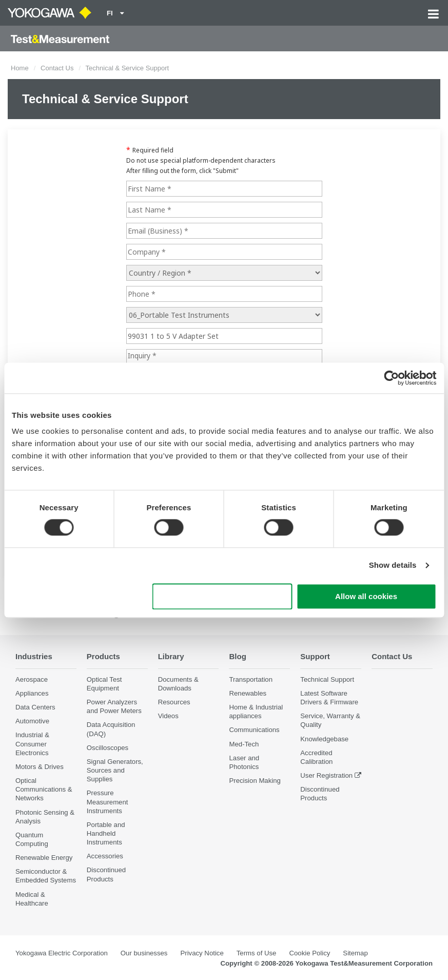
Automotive (32, 722)
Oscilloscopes (108, 748)
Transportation (251, 679)
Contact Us (57, 68)
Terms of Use (257, 954)
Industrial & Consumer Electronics (32, 744)
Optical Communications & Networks (44, 790)
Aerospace (32, 679)
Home (20, 68)
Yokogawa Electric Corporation (62, 954)
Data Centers (35, 708)
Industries (34, 656)
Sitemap (355, 954)
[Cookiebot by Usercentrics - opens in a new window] (391, 378)
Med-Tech (244, 744)
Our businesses (144, 954)
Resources (174, 703)
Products (104, 656)
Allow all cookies (366, 596)
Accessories (105, 857)
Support (315, 656)
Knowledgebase (324, 739)
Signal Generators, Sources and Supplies (115, 771)
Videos (168, 716)
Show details (393, 565)
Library (171, 656)
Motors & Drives (40, 767)
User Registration (326, 776)
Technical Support (327, 679)
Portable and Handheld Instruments (106, 833)
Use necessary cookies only (222, 596)
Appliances (32, 694)
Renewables (248, 694)
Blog (238, 656)
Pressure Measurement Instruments (108, 802)
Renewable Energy (44, 858)
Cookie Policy (309, 954)
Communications (254, 730)
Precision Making (255, 781)
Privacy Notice (202, 954)
